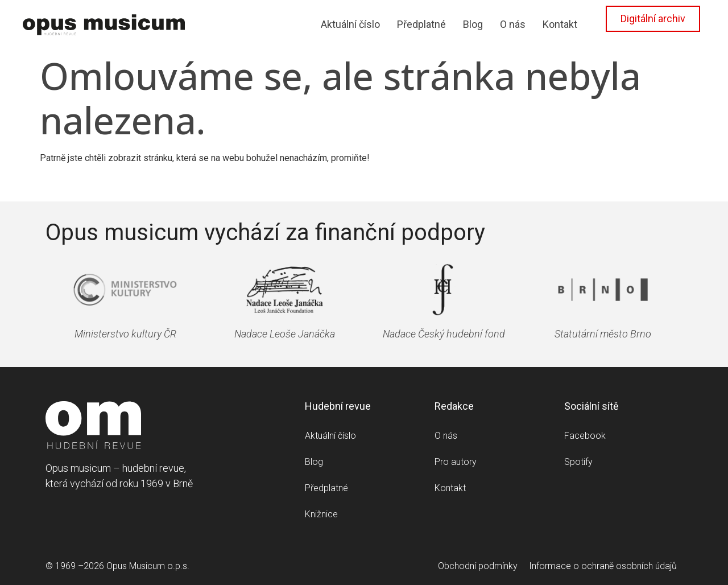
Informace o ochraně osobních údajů (603, 566)
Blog (473, 24)
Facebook (585, 436)
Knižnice (321, 514)
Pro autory (456, 462)
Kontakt (560, 24)
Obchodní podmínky (478, 566)
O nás (513, 24)
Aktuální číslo (350, 24)
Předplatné (421, 24)
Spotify (578, 462)
